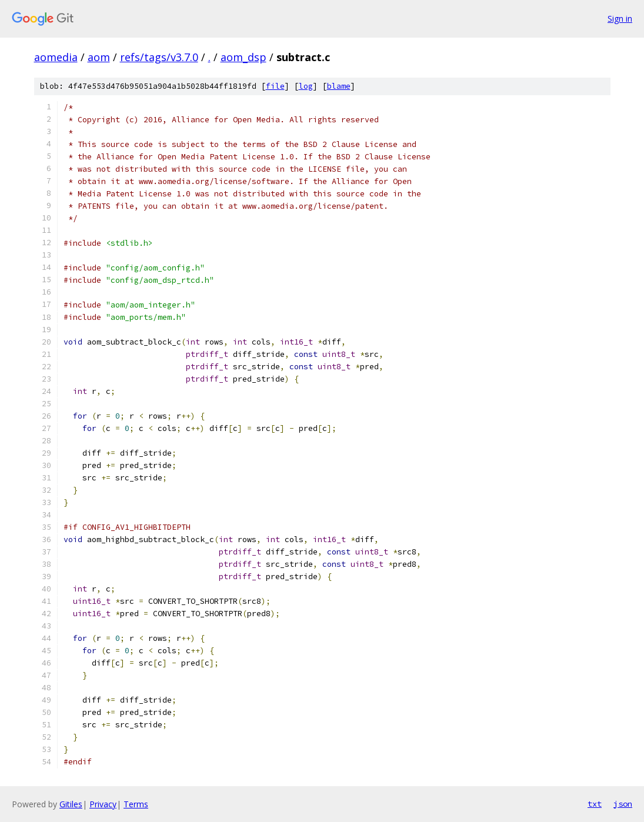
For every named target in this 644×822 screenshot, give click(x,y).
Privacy (103, 804)
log (306, 86)
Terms (136, 804)
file (275, 86)
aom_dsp (243, 57)
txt (595, 804)
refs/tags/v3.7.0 (159, 57)
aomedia (56, 57)
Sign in (620, 19)
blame (339, 86)
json (623, 804)
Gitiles (71, 804)
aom (99, 57)
